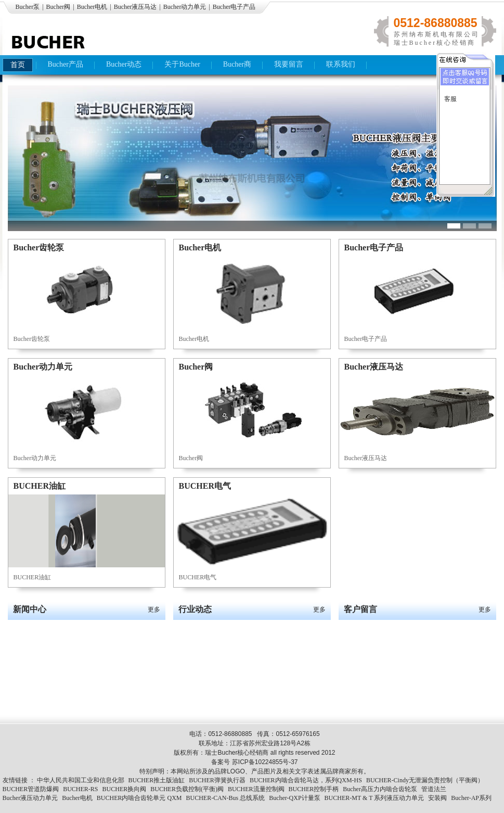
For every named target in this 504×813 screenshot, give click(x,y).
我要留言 (289, 64)
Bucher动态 (124, 64)
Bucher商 (237, 64)
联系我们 (341, 64)
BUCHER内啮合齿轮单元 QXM (139, 798)
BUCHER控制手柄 (314, 789)
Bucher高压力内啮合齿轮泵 (380, 789)
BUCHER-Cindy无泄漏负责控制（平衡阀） (425, 780)
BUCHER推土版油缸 (157, 780)
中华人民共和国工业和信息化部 (81, 780)
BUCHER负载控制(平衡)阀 (187, 789)
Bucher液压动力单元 (30, 798)
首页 (18, 65)
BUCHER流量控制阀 (256, 789)
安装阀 (437, 798)
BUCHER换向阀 (125, 789)
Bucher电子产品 (234, 7)
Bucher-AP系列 (471, 798)
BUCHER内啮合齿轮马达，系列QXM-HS (306, 780)
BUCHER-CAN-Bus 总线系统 (226, 798)
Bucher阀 (59, 7)
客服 (450, 99)
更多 (154, 609)
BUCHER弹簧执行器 (217, 780)
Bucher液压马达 (135, 7)
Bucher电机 (92, 7)
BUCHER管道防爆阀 (31, 789)
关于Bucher (182, 64)
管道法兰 (434, 789)
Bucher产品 (66, 64)
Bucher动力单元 (185, 7)
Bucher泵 (28, 7)
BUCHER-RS (80, 789)
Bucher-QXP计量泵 (294, 798)
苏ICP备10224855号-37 (265, 762)
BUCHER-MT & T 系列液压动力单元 (374, 798)
